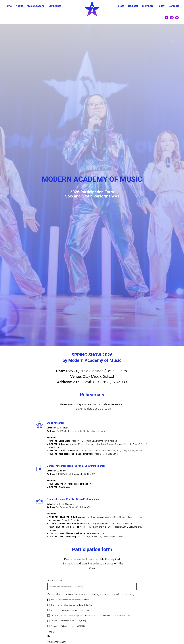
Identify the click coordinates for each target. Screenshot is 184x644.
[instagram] (172, 18)
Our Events (55, 6)
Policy (161, 6)
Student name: (55, 592)
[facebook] (167, 18)
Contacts (174, 6)
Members (148, 6)
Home (8, 6)
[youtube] (177, 18)
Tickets (120, 6)
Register (133, 6)
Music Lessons (36, 6)
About (19, 6)
